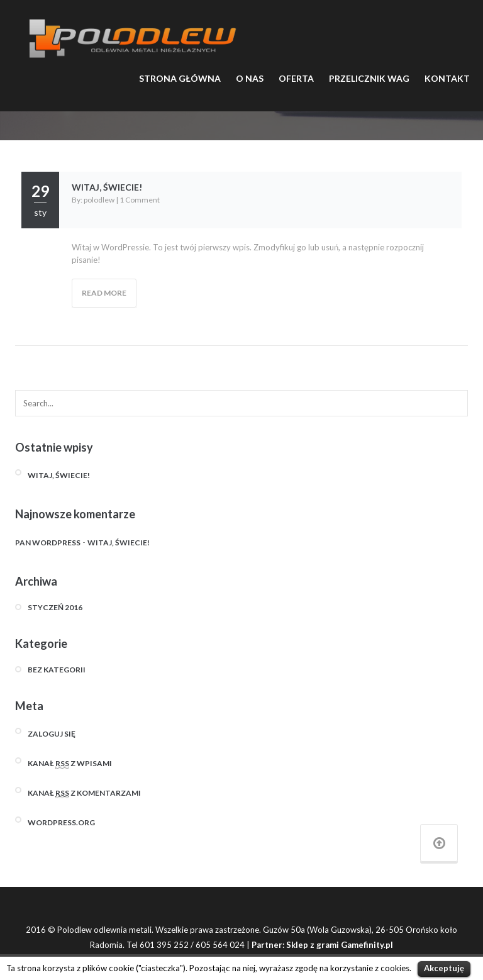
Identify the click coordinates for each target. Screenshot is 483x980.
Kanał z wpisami (70, 764)
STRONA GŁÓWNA (180, 78)
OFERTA (296, 78)
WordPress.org (61, 822)
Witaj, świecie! (107, 187)
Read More (104, 293)
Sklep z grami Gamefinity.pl (340, 945)
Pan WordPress (48, 543)
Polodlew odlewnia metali (104, 930)
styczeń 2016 (55, 607)
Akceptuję (444, 968)
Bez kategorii (57, 670)
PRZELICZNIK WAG (369, 78)
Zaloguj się (52, 734)
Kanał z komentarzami (84, 793)
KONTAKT (447, 78)
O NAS (250, 78)
